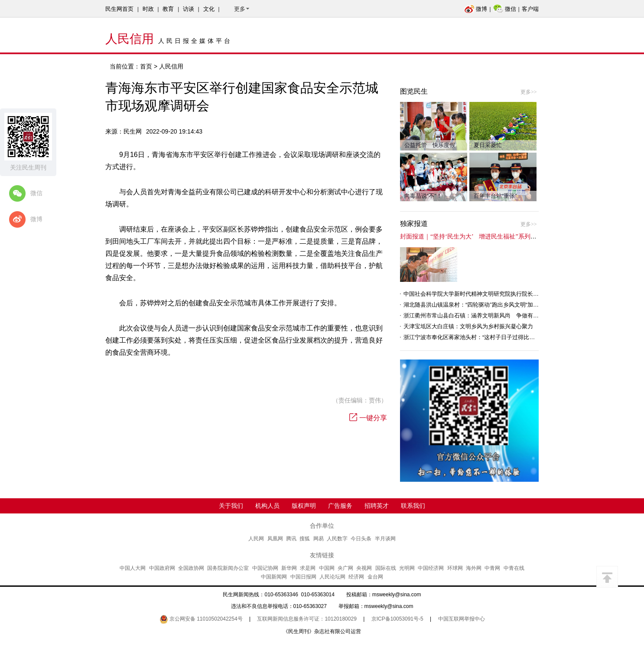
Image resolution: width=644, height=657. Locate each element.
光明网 (407, 568)
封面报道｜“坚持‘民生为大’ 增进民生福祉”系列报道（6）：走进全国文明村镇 (506, 237)
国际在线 (386, 568)
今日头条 (361, 539)
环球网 (455, 568)
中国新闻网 (274, 577)
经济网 (356, 577)
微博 (476, 9)
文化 (209, 9)
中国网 (327, 568)
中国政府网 (162, 568)
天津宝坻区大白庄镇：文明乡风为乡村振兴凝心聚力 (468, 326)
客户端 (530, 9)
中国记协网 (265, 568)
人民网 (256, 539)
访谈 (189, 9)
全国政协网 (191, 568)
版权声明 (304, 506)
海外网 (474, 568)
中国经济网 (431, 568)
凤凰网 (275, 539)
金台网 (375, 577)
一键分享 (368, 418)
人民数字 (337, 539)
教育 (168, 9)
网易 (319, 539)
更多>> (529, 92)
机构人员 (267, 506)
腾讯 (291, 539)
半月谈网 (385, 539)
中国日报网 (303, 577)
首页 (146, 66)
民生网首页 (119, 9)
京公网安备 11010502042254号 (201, 619)
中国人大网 (133, 568)
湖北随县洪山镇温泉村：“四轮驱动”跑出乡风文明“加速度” (475, 305)
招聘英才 (377, 506)
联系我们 (413, 506)
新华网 (289, 568)
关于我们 (231, 506)
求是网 (308, 568)
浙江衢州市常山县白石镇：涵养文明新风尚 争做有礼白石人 (480, 315)
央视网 (364, 568)
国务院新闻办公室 (228, 568)
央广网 (345, 568)
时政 (148, 9)
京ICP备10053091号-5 (397, 619)
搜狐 (305, 539)
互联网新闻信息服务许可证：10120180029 (307, 619)
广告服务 (340, 506)
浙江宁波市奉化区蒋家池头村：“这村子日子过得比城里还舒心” (481, 337)
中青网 (492, 568)
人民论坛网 (332, 577)
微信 (505, 9)
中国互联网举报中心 (462, 619)
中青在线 (514, 568)
